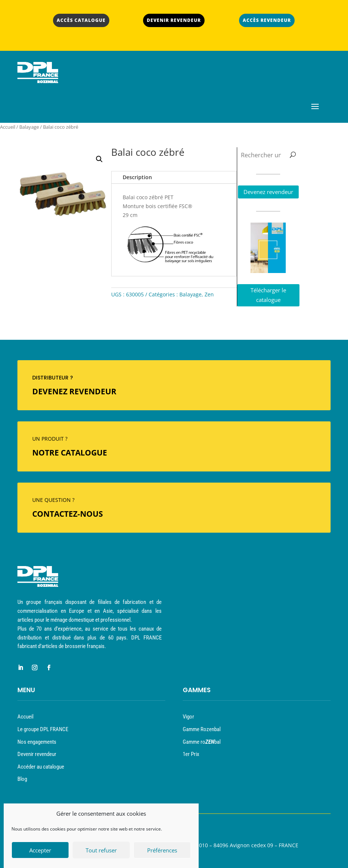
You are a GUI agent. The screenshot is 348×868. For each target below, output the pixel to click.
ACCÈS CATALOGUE (81, 20)
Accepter (40, 852)
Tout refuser (101, 852)
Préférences (162, 852)
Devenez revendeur (268, 192)
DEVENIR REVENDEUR (174, 20)
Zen (209, 294)
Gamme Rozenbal (202, 729)
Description (137, 177)
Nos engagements (37, 742)
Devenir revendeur (37, 754)
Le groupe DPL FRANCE (43, 729)
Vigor (188, 717)
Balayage (29, 127)
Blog (22, 779)
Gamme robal (202, 742)
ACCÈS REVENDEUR (267, 20)
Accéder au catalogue (41, 767)
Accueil (8, 127)
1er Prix (191, 754)
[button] (99, 159)
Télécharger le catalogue (268, 295)
